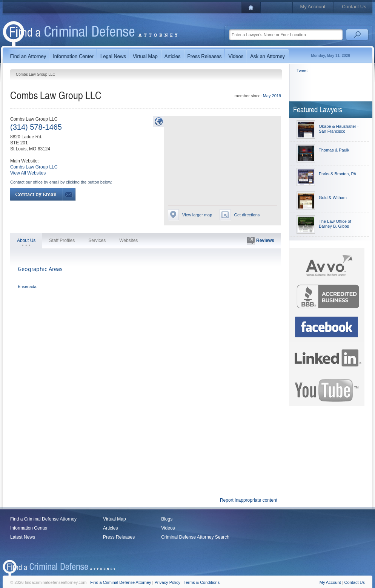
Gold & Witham (333, 198)
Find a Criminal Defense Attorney (43, 519)
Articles (110, 528)
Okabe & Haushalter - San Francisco (339, 129)
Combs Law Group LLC (34, 167)
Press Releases (119, 537)
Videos (168, 528)
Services (97, 240)
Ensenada (27, 286)
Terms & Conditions (202, 582)
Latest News (23, 537)
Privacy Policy (168, 582)
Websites (128, 240)
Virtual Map (114, 519)
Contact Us (354, 7)
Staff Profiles (62, 240)
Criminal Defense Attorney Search (195, 537)
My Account (313, 7)
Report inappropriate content (249, 500)
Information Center (29, 528)
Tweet (302, 70)
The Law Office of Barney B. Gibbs (335, 224)
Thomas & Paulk (334, 150)
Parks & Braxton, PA (337, 174)
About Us (26, 240)
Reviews (261, 241)
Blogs (167, 519)
